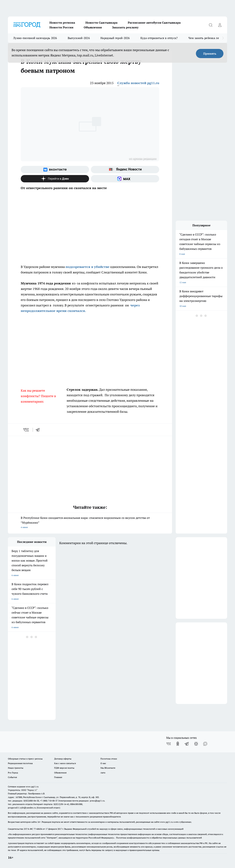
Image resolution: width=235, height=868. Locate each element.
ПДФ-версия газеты (64, 768)
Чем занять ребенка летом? (207, 38)
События (12, 777)
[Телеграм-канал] (187, 744)
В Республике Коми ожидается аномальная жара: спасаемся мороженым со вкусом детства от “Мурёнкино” (90, 523)
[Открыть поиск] (211, 25)
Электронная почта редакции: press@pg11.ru (81, 801)
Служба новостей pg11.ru (138, 83)
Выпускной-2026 (79, 38)
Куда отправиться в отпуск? (159, 38)
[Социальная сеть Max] (125, 179)
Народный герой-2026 (115, 38)
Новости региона (62, 23)
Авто (103, 773)
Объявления (93, 27)
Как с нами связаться (65, 763)
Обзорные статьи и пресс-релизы (25, 759)
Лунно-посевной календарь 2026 (35, 38)
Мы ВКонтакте (108, 768)
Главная (58, 777)
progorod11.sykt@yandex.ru (22, 808)
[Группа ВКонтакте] (55, 170)
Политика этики (109, 759)
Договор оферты (63, 759)
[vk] (26, 430)
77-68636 (38, 829)
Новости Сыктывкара (101, 23)
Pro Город (13, 773)
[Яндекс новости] (125, 170)
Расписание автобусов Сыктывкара (154, 23)
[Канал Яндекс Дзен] (55, 179)
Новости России (61, 27)
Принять (210, 54)
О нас (103, 763)
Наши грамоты (16, 768)
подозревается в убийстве (87, 267)
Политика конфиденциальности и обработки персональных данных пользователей (159, 838)
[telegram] (39, 430)
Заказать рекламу (125, 27)
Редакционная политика (20, 763)
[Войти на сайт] (220, 25)
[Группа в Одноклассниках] (178, 744)
